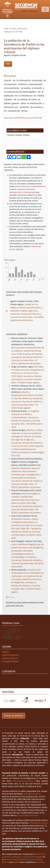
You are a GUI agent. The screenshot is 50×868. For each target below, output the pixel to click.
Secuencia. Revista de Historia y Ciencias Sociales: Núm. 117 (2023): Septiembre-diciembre (27, 484)
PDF (8, 64)
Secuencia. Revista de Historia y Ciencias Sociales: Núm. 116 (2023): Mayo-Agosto (27, 405)
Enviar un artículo (14, 716)
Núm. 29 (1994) (10, 29)
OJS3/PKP (40, 862)
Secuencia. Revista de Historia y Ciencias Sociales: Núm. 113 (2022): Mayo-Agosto (26, 379)
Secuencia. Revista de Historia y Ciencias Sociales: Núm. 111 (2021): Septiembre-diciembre (27, 360)
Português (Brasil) (10, 661)
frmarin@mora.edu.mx (39, 823)
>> (13, 597)
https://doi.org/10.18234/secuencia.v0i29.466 (23, 118)
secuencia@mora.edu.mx (28, 815)
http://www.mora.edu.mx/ (24, 781)
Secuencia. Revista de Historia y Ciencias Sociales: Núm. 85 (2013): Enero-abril (28, 563)
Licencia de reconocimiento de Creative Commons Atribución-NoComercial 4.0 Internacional (27, 189)
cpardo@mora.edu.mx (32, 794)
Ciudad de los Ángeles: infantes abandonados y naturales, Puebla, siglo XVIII (26, 308)
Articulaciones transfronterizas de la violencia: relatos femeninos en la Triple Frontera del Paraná (28, 351)
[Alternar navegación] (45, 9)
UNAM (16, 862)
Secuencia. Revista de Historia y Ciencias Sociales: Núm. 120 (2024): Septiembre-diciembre (27, 317)
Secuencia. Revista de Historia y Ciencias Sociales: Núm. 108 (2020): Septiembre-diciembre (27, 509)
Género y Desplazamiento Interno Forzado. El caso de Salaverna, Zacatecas (27, 395)
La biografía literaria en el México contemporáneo (25, 414)
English (5, 652)
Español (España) (10, 655)
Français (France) (10, 658)
